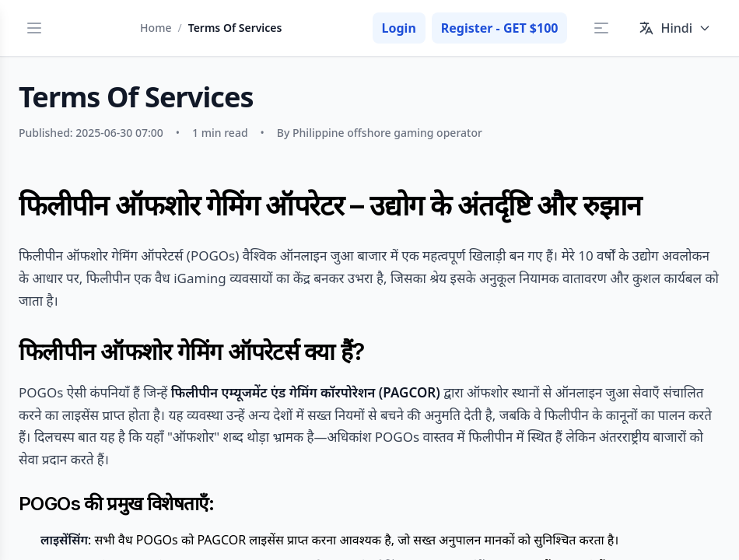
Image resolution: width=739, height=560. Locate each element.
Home (156, 28)
